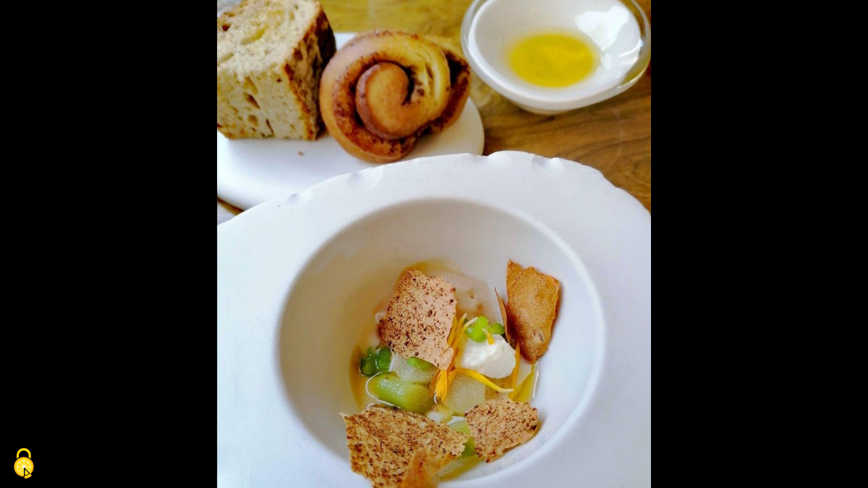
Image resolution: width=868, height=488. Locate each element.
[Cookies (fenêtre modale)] (24, 465)
